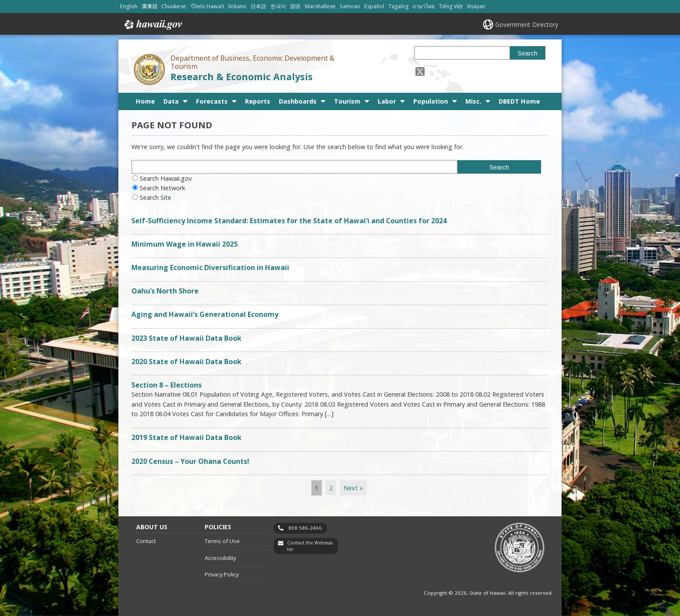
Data (171, 101)
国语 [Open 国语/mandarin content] (295, 6)
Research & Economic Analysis (242, 77)
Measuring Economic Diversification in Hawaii (210, 267)
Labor (387, 101)
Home (145, 101)
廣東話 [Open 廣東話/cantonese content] (150, 6)
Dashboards (298, 101)
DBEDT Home (519, 101)
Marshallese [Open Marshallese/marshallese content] (320, 6)
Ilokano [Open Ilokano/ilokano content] (237, 6)
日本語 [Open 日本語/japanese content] (258, 6)
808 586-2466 (305, 528)
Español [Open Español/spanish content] (374, 6)
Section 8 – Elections (167, 385)
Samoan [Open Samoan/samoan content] (350, 6)
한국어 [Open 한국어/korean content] (278, 6)
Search (528, 53)
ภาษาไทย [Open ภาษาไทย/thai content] (423, 6)
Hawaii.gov (152, 25)
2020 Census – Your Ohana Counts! (190, 461)
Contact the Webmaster (310, 546)
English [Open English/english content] (129, 6)
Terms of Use (222, 541)
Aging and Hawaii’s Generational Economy (205, 314)
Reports (258, 101)
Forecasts (212, 101)
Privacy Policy (222, 574)
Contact (146, 541)
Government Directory (527, 24)
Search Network (162, 188)
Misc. (473, 101)
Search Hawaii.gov (166, 178)
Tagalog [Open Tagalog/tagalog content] (399, 6)
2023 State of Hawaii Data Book (186, 338)
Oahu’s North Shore (165, 291)
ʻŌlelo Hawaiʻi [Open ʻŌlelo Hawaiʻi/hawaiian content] (207, 6)
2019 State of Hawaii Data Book (186, 437)
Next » (353, 488)
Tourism (347, 101)
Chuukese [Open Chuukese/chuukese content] (174, 6)
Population (431, 101)
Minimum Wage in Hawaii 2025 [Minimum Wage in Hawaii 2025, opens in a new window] (185, 244)
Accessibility (220, 558)
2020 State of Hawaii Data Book (186, 362)
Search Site (155, 197)
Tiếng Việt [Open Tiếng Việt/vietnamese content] (451, 6)
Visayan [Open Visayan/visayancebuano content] (476, 6)
